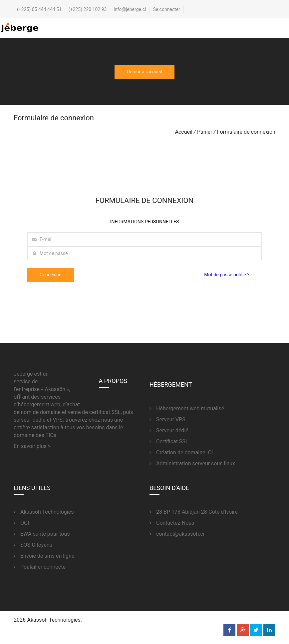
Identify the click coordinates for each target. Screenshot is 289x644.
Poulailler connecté (40, 567)
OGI (21, 523)
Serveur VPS (167, 419)
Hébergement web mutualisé (187, 408)
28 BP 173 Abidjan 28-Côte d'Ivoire (194, 512)
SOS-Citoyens (33, 545)
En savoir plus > (32, 446)
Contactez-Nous (172, 523)
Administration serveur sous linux (192, 463)
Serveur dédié (169, 430)
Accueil (184, 132)
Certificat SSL (169, 441)
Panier (205, 132)
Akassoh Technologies (44, 512)
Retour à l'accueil (144, 72)
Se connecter (166, 9)
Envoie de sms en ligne (44, 556)
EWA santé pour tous (42, 534)
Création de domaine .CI (181, 452)
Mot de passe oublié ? (227, 275)
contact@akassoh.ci (177, 534)
